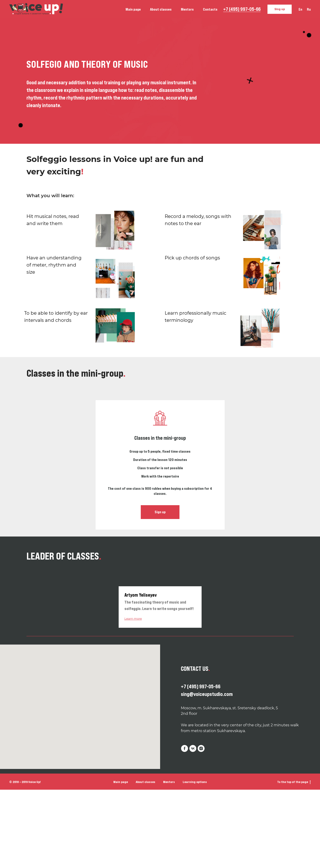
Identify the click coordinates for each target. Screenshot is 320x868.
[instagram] (201, 748)
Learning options (195, 782)
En (300, 9)
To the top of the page (294, 782)
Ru (309, 9)
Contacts (210, 9)
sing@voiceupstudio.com (207, 694)
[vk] (193, 748)
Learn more (133, 619)
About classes (161, 9)
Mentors (187, 9)
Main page (133, 9)
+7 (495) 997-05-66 (242, 9)
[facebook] (185, 748)
